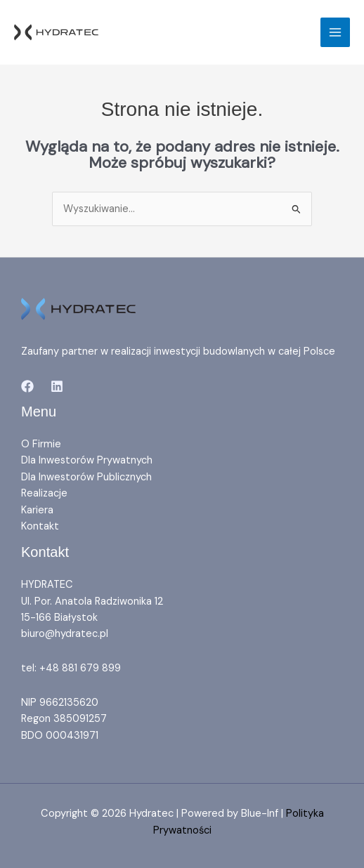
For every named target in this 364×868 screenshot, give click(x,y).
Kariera (37, 510)
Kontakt (40, 526)
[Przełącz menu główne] (335, 32)
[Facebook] (27, 386)
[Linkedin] (57, 386)
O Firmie (41, 444)
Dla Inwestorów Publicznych (86, 477)
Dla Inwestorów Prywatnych (87, 460)
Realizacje (44, 493)
